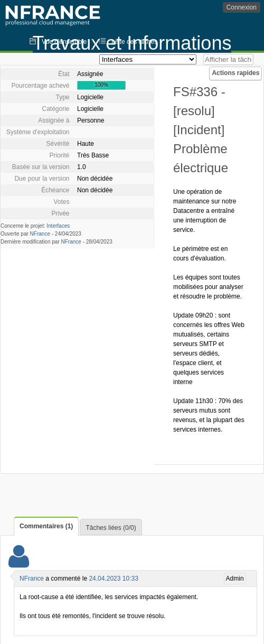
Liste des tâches (134, 42)
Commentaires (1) (46, 526)
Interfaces (58, 226)
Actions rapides (235, 73)
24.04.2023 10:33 (113, 578)
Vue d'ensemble (64, 42)
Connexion (242, 7)
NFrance (40, 234)
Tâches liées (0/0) (111, 528)
